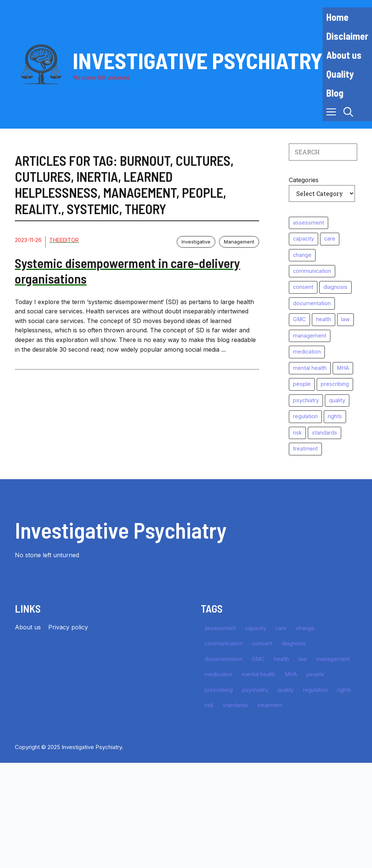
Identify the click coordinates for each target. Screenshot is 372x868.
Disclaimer (347, 36)
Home (337, 17)
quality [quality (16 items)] (337, 400)
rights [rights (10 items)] (335, 416)
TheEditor (64, 240)
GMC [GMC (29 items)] (299, 319)
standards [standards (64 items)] (324, 433)
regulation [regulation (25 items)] (305, 416)
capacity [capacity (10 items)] (304, 239)
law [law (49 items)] (345, 319)
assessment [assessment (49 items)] (309, 223)
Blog (335, 93)
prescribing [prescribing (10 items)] (335, 384)
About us (344, 55)
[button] (348, 112)
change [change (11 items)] (302, 255)
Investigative (196, 242)
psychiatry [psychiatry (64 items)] (306, 400)
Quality (340, 74)
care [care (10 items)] (330, 239)
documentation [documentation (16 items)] (312, 303)
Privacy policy (68, 627)
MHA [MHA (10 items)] (343, 368)
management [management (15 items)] (310, 336)
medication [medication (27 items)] (307, 352)
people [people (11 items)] (302, 384)
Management (239, 242)
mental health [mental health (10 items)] (310, 368)
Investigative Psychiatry (198, 60)
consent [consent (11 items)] (303, 287)
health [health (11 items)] (324, 319)
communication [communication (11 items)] (312, 271)
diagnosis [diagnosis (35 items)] (335, 287)
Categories (304, 180)
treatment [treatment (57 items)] (305, 449)
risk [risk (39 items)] (297, 433)
